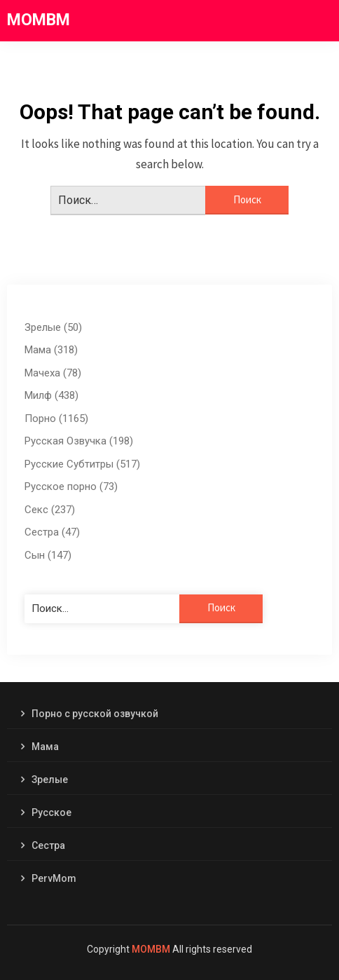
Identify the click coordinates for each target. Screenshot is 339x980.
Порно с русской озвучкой (95, 714)
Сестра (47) (52, 532)
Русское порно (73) (71, 486)
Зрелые (50, 780)
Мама (45, 747)
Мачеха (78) (53, 373)
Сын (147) (48, 555)
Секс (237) (50, 510)
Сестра (48, 845)
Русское (51, 812)
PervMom (54, 878)
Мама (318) (51, 350)
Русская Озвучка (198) (79, 441)
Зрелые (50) (53, 327)
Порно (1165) (56, 418)
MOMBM (39, 20)
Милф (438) (51, 395)
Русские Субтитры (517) (82, 464)
